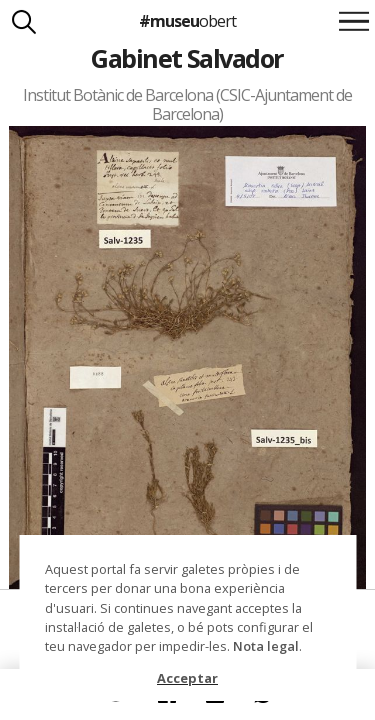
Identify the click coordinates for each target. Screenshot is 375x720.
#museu (187, 21)
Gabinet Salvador (187, 58)
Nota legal (266, 646)
